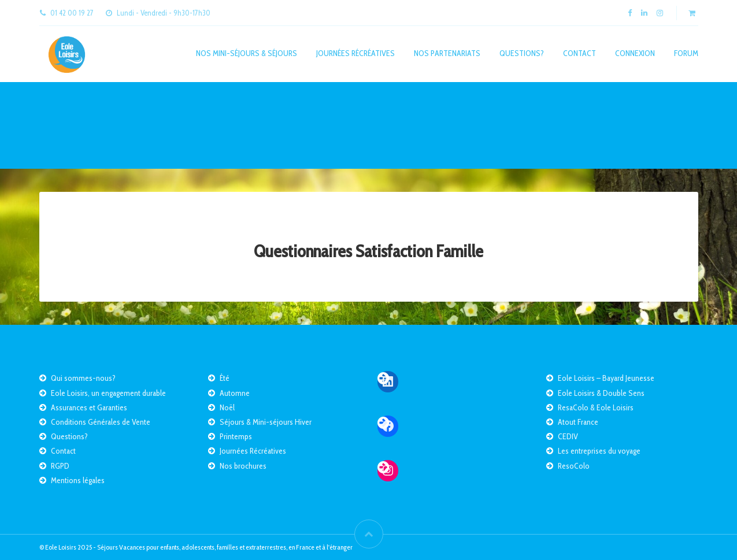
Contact (579, 53)
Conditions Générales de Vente (101, 422)
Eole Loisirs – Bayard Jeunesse (606, 378)
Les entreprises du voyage (599, 451)
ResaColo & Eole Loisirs (596, 407)
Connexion (635, 53)
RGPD (60, 466)
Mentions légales (78, 480)
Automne (235, 393)
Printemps (236, 436)
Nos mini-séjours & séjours (247, 53)
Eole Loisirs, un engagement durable (108, 393)
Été (225, 378)
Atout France (578, 422)
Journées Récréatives (355, 53)
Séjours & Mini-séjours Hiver (266, 422)
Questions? (522, 53)
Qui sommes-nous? (83, 378)
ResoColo (574, 466)
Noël (227, 407)
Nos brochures (243, 466)
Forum (686, 53)
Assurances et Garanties (89, 407)
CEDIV (568, 436)
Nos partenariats (447, 53)
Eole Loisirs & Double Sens (601, 393)
